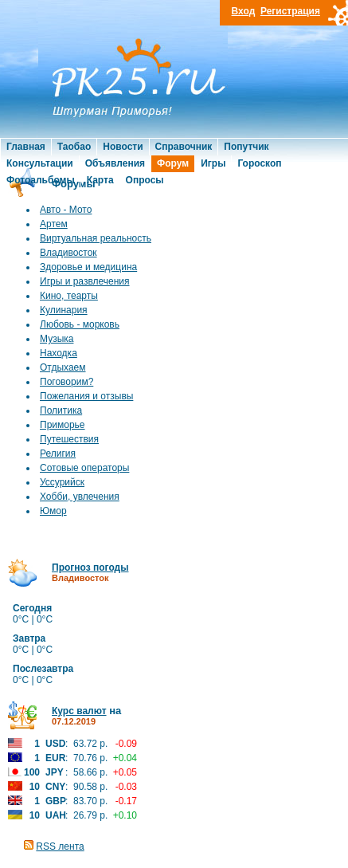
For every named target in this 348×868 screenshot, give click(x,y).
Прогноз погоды (90, 568)
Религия (58, 454)
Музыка (57, 339)
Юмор (53, 511)
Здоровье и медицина (88, 267)
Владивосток (68, 253)
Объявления (115, 163)
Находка (59, 353)
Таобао (74, 147)
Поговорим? (66, 382)
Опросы (145, 180)
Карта (100, 180)
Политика (61, 410)
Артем (54, 224)
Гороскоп (259, 163)
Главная (26, 147)
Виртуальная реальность (96, 238)
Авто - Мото (66, 210)
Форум (173, 163)
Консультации (40, 163)
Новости (123, 147)
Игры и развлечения (85, 281)
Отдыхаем (63, 367)
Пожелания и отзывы (86, 396)
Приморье (63, 425)
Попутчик (246, 147)
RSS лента (60, 846)
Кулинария (64, 310)
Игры (213, 163)
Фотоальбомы (41, 180)
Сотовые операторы (84, 468)
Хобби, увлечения (80, 497)
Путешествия (69, 439)
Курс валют (79, 711)
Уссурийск (62, 482)
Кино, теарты (69, 296)
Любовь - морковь (80, 324)
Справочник (184, 147)
